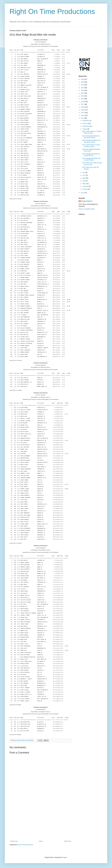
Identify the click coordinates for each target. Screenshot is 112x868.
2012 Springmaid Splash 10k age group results (91, 141)
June (84, 175)
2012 (83, 118)
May (84, 178)
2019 (83, 99)
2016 (83, 107)
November (86, 121)
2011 (83, 193)
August (85, 129)
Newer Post (14, 841)
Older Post (67, 841)
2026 (83, 79)
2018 (83, 102)
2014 (83, 113)
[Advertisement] (41, 823)
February (86, 186)
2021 (83, 93)
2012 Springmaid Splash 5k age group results (91, 137)
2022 (83, 90)
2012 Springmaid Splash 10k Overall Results (91, 159)
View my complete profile (87, 209)
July (84, 173)
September (86, 126)
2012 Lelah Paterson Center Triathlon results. (91, 146)
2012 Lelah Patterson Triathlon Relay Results (92, 132)
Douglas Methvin (87, 201)
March (85, 184)
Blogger (65, 857)
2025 (83, 82)
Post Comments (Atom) (26, 845)
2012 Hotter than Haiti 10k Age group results (92, 164)
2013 (83, 115)
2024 (83, 85)
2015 (83, 110)
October (85, 123)
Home (41, 841)
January (85, 189)
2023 (83, 88)
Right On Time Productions (52, 11)
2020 (83, 96)
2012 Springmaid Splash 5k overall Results (91, 155)
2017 (83, 104)
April (84, 181)
